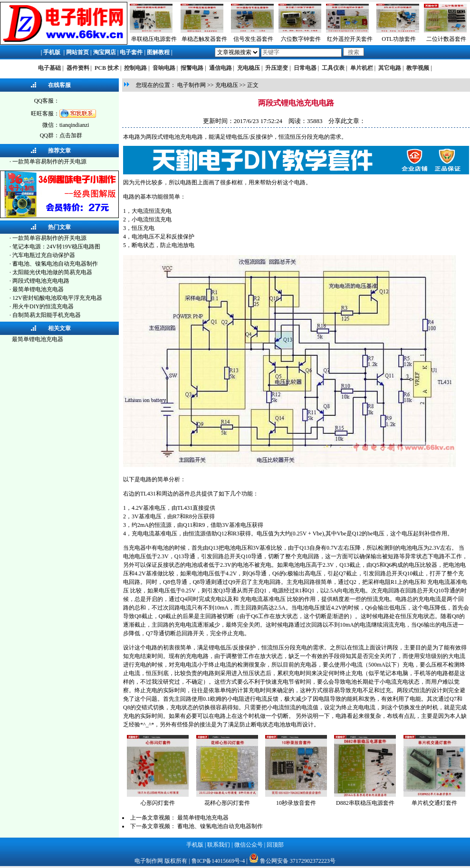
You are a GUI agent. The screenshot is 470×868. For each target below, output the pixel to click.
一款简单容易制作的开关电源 (49, 162)
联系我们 (219, 845)
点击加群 (71, 135)
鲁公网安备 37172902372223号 (298, 861)
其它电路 (390, 68)
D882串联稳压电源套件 (365, 803)
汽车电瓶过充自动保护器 (44, 255)
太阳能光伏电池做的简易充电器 (52, 272)
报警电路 (192, 68)
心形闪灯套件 (158, 803)
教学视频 (418, 68)
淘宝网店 (105, 52)
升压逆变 (277, 68)
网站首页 (77, 52)
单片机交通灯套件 (434, 803)
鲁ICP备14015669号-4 (218, 861)
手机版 (52, 52)
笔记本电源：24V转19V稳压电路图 (56, 247)
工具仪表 (333, 68)
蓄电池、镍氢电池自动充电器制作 (55, 264)
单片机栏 (362, 68)
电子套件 (131, 52)
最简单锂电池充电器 (38, 289)
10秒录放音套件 (296, 803)
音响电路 (164, 68)
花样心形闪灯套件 (227, 803)
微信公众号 (249, 845)
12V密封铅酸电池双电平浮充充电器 (57, 298)
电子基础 (49, 68)
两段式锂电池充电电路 (41, 281)
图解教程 (158, 52)
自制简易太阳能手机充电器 (47, 315)
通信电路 (221, 68)
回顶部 (275, 845)
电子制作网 (192, 85)
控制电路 (135, 68)
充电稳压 (249, 68)
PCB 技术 (107, 68)
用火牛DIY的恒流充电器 (43, 306)
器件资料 (78, 68)
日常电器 (305, 68)
